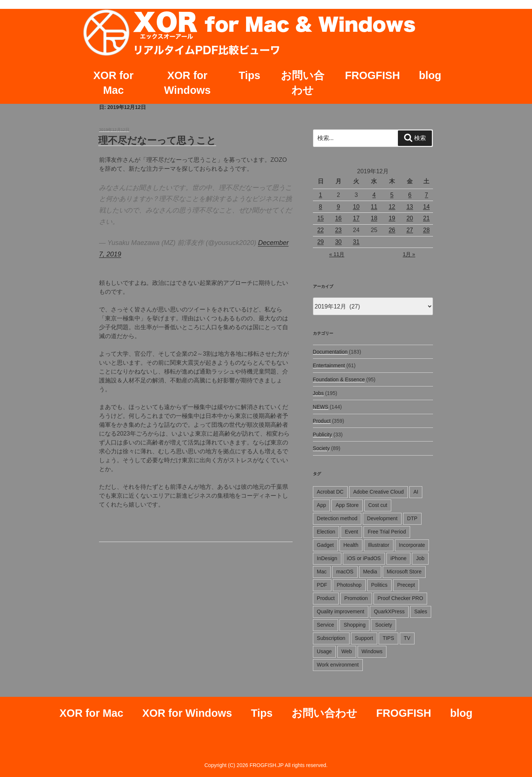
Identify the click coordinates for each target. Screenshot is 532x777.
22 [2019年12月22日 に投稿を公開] (321, 230)
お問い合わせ (303, 83)
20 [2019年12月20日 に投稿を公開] (410, 218)
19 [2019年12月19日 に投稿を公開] (392, 218)
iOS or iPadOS (364, 558)
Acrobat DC (330, 492)
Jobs (318, 393)
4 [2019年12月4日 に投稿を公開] (374, 195)
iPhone (399, 558)
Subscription (331, 638)
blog (430, 75)
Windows (372, 651)
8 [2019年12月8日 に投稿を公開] (320, 207)
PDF (322, 585)
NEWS (321, 407)
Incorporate (412, 545)
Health (351, 545)
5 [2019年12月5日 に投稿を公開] (392, 195)
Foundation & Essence (339, 379)
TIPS (388, 638)
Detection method (337, 518)
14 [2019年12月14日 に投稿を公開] (426, 207)
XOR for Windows (187, 83)
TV (407, 638)
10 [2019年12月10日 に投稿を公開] (356, 207)
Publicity (323, 434)
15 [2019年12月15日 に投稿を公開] (321, 218)
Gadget (325, 545)
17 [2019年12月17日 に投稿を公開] (356, 218)
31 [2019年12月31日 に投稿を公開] (356, 242)
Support (364, 638)
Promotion (356, 598)
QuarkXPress (389, 611)
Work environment (338, 665)
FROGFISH (373, 75)
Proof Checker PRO (400, 598)
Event (351, 532)
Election (326, 532)
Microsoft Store (404, 572)
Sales (421, 611)
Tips (250, 75)
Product (322, 421)
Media (370, 572)
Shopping (354, 625)
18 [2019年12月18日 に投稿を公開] (374, 218)
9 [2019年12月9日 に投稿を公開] (338, 207)
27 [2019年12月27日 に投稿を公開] (410, 230)
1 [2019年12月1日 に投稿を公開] (320, 195)
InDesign (327, 558)
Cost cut (378, 505)
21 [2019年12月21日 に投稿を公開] (426, 218)
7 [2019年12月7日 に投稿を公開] (427, 195)
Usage (324, 651)
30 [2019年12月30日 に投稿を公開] (338, 242)
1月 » (409, 254)
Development (382, 518)
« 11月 (337, 254)
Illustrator (379, 545)
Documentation (330, 352)
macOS (345, 572)
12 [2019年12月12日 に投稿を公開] (392, 207)
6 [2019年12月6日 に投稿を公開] (410, 195)
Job (420, 558)
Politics (379, 585)
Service (326, 625)
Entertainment (329, 365)
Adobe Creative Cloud (378, 492)
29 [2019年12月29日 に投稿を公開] (321, 242)
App (322, 505)
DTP (412, 518)
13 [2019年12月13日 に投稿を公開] (410, 207)
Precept (406, 585)
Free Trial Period (387, 532)
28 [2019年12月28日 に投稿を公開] (426, 230)
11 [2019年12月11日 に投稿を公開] (374, 207)
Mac (322, 572)
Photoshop (349, 585)
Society (321, 448)
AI (416, 492)
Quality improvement (341, 611)
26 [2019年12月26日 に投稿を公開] (392, 230)
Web (347, 651)
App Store (347, 505)
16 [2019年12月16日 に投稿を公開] (338, 218)
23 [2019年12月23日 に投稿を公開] (338, 230)
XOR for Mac (114, 83)
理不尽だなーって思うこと (157, 140)
